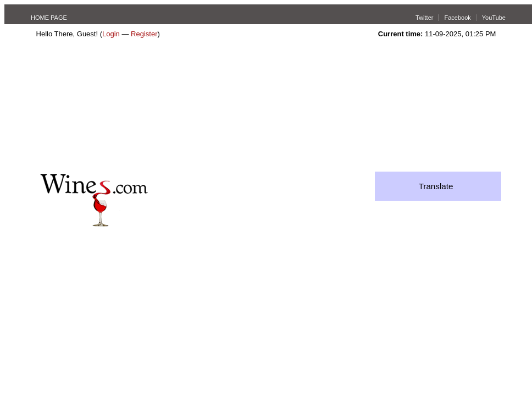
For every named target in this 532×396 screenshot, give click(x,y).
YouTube (494, 18)
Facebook (457, 18)
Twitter (424, 18)
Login (111, 34)
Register (144, 34)
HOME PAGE (49, 18)
